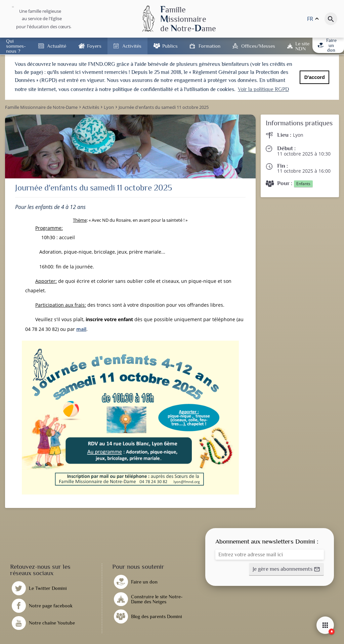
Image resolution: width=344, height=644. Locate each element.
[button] (286, 568)
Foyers (94, 46)
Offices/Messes (258, 46)
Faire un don (327, 45)
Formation (209, 46)
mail (81, 327)
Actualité (57, 46)
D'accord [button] (315, 77)
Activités (132, 46)
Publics (170, 46)
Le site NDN (302, 46)
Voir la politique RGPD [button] (263, 89)
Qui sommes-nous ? (16, 46)
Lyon (298, 133)
